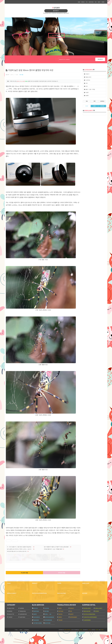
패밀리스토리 (88, 77)
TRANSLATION (23, 624)
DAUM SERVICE (37, 630)
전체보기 (87, 74)
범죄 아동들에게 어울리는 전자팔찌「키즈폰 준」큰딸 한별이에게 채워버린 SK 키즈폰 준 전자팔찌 (57, 547)
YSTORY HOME (56, 35)
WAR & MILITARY (87, 624)
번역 (86, 86)
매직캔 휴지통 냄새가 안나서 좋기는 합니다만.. (17, 551)
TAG (87, 2)
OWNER (103, 2)
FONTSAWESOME (48, 633)
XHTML (46, 627)
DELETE (35, 627)
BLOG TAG (36, 621)
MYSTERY (97, 624)
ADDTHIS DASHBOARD (49, 630)
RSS (96, 2)
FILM (71, 624)
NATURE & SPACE (87, 621)
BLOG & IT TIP (11, 627)
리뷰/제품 (21, 75)
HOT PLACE (61, 624)
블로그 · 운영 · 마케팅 (90, 89)
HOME (79, 2)
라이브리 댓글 (62, 577)
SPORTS (60, 630)
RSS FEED (47, 624)
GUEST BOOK (91, 2)
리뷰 (86, 83)
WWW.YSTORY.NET (68, 642)
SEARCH (100, 59)
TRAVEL (60, 621)
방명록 (86, 96)
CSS (50, 627)
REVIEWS (10, 624)
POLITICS (60, 627)
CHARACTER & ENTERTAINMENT (90, 630)
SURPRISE (87, 80)
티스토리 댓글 (24, 577)
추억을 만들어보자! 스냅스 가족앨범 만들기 (53, 549)
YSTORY (90, 642)
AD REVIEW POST (23, 627)
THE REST (10, 630)
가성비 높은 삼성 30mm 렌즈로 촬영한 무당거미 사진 (31, 70)
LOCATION (47, 621)
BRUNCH (83, 2)
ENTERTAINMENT (73, 630)
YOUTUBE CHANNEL (38, 635)
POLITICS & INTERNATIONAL (89, 627)
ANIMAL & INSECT (99, 621)
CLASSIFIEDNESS (87, 633)
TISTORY (81, 642)
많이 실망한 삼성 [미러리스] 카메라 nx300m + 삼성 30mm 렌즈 (20, 549)
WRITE (99, 2)
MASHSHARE (36, 633)
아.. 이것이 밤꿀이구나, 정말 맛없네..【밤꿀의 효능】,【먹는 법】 (20, 547)
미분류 (86, 93)
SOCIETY (72, 627)
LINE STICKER (48, 635)
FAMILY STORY (11, 621)
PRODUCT (72, 621)
